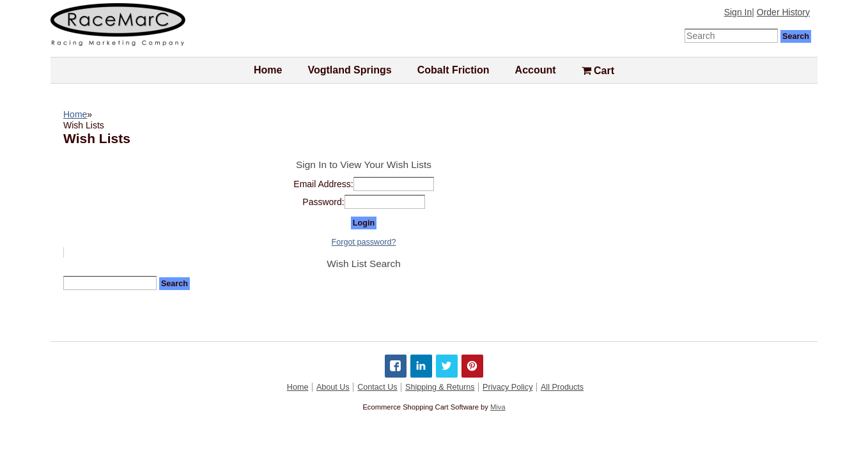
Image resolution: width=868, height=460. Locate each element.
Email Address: (323, 184)
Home (268, 70)
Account (536, 70)
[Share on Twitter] (447, 366)
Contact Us (377, 387)
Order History (783, 12)
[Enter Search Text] (731, 36)
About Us (333, 387)
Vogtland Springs (349, 70)
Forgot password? (364, 242)
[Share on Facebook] (396, 366)
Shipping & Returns (440, 387)
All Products (562, 387)
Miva (498, 407)
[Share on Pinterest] (472, 366)
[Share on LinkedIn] (421, 366)
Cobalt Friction (453, 70)
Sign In (738, 12)
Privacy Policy (508, 387)
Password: (323, 202)
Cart (598, 71)
